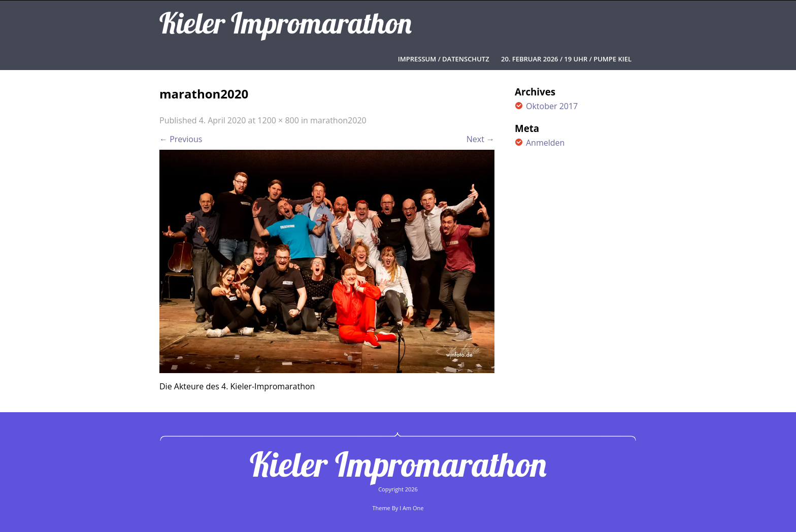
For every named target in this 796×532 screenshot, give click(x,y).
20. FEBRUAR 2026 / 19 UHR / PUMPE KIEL (566, 59)
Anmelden (545, 143)
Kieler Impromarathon (398, 464)
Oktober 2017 (552, 106)
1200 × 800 (278, 120)
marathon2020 (338, 120)
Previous (181, 139)
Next (480, 139)
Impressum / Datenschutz (444, 59)
